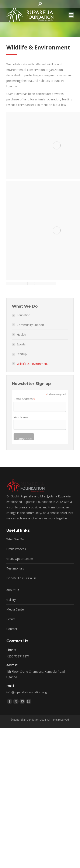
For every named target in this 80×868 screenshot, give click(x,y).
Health (21, 335)
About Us (13, 590)
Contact (12, 629)
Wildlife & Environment (32, 364)
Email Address (24, 399)
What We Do (15, 539)
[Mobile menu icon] (71, 15)
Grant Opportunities (20, 559)
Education (24, 315)
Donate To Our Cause (22, 578)
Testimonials (15, 568)
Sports (21, 344)
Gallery (11, 600)
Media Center (16, 609)
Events (11, 619)
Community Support (31, 325)
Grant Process (16, 549)
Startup (22, 354)
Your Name (21, 417)
